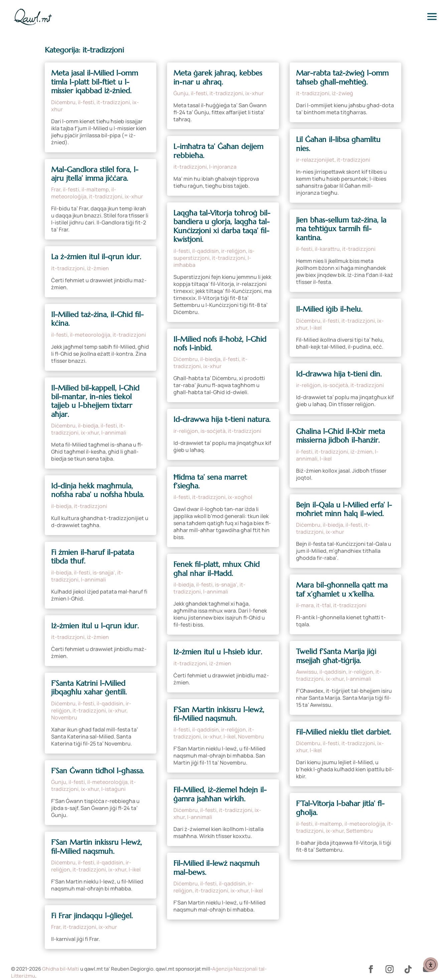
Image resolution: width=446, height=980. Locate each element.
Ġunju (59, 782)
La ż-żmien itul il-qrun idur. (96, 257)
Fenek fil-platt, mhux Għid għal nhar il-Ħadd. (216, 569)
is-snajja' (104, 573)
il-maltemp (95, 189)
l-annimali (114, 433)
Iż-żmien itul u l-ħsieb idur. (218, 652)
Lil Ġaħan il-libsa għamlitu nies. (338, 144)
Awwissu (307, 672)
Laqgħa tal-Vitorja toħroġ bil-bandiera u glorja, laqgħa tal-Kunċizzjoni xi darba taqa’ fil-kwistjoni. (222, 226)
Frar (56, 189)
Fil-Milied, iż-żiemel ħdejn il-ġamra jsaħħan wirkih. (220, 794)
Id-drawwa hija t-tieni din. (339, 374)
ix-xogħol (240, 497)
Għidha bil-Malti (61, 969)
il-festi (86, 102)
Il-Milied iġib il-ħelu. (329, 309)
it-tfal (323, 605)
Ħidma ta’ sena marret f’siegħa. (210, 481)
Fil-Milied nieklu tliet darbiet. (344, 732)
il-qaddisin (110, 703)
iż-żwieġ (342, 93)
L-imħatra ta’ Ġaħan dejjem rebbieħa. (218, 151)
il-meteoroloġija (84, 193)
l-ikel (135, 869)
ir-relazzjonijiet (315, 160)
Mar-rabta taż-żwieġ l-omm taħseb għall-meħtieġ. (342, 77)
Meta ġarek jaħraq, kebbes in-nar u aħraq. (218, 77)
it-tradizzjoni (113, 102)
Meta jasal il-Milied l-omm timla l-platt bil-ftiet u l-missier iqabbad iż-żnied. (95, 82)
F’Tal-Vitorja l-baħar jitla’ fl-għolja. (340, 808)
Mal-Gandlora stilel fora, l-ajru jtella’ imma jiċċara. (95, 174)
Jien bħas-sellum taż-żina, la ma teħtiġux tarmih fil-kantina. (341, 229)
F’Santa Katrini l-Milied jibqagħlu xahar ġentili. (89, 688)
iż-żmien (98, 268)
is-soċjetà (213, 431)
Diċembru (63, 102)
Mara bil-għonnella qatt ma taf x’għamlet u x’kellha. (342, 589)
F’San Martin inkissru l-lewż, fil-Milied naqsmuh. (97, 847)
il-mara (305, 605)
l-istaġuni (113, 789)
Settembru (359, 831)
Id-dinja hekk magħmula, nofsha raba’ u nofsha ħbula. (98, 490)
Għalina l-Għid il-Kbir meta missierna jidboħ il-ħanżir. (340, 436)
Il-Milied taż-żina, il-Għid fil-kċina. (97, 319)
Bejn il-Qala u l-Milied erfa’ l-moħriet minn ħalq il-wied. (344, 509)
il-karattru (327, 249)
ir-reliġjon (234, 251)
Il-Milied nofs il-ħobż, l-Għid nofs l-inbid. (220, 344)
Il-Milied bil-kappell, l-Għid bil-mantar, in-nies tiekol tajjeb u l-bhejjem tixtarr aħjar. (95, 401)
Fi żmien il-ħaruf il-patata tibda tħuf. (93, 557)
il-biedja (88, 426)
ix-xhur (134, 196)
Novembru (64, 717)
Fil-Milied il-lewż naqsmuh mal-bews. (216, 868)
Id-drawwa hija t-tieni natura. (222, 419)
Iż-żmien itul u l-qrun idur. (95, 626)
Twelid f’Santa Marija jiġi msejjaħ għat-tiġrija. (336, 656)
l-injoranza (223, 167)
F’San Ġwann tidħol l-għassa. (98, 771)
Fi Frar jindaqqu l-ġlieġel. (92, 916)
